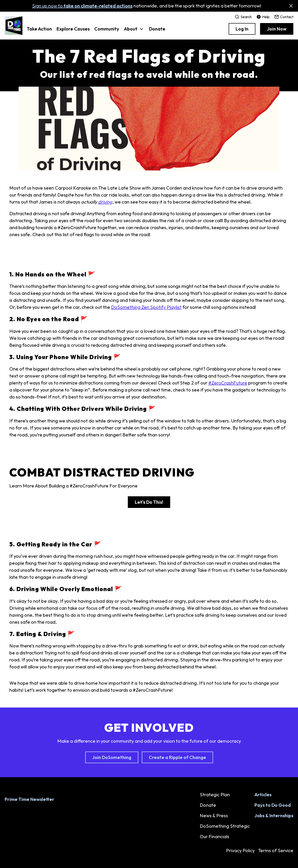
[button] (134, 31)
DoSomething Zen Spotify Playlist (146, 307)
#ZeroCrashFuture (228, 383)
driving (105, 202)
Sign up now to (82, 6)
